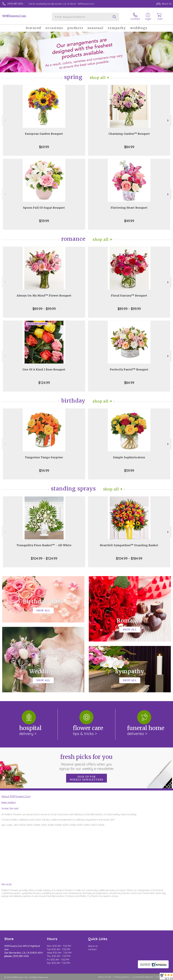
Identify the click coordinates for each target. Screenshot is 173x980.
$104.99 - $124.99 (44, 558)
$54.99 (44, 470)
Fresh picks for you (86, 762)
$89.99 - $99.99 (44, 309)
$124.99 (44, 383)
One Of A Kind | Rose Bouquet (44, 369)
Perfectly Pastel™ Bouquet (129, 369)
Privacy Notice (122, 977)
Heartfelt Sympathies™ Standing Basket (129, 545)
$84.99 (129, 147)
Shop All (98, 78)
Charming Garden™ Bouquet (129, 134)
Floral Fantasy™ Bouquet (129, 296)
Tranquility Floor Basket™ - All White (44, 545)
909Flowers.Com (14, 16)
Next (168, 120)
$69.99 (44, 147)
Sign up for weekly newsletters (86, 778)
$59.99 (44, 221)
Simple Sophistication (129, 457)
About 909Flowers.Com (16, 796)
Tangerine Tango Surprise (44, 457)
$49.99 (129, 221)
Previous (5, 120)
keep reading (9, 802)
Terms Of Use (105, 977)
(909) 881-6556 (15, 4)
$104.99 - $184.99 (129, 558)
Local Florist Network (143, 977)
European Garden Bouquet (44, 134)
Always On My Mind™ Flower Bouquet (44, 296)
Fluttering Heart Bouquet (129, 208)
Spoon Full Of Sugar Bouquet (44, 208)
